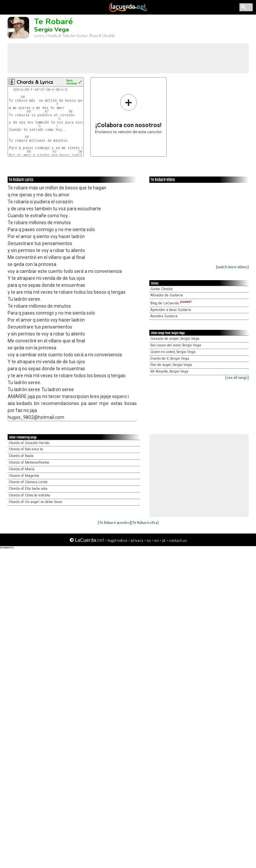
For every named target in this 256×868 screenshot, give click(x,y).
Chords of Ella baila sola (28, 489)
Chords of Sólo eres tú (26, 449)
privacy (137, 540)
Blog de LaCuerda (171, 303)
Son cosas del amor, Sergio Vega (176, 345)
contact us (178, 540)
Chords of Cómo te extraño (29, 495)
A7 (43, 90)
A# (27, 90)
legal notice (118, 540)
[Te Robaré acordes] (114, 522)
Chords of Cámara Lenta (28, 482)
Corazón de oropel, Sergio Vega (175, 339)
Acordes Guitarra (164, 316)
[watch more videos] (232, 267)
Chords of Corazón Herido (29, 443)
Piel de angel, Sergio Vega (171, 365)
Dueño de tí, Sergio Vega (170, 358)
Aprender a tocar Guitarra (171, 310)
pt (164, 540)
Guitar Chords (161, 289)
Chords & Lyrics (35, 82)
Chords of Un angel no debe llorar (35, 502)
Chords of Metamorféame (29, 462)
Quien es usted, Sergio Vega (173, 352)
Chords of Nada (21, 456)
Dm (49, 90)
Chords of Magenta (24, 476)
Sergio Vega (51, 29)
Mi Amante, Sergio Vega (169, 371)
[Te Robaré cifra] (145, 522)
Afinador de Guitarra (167, 295)
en (157, 540)
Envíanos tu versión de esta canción (128, 114)
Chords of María (22, 469)
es (149, 540)
